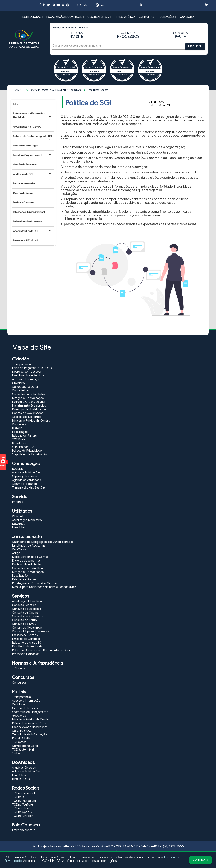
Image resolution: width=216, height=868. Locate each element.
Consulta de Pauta (24, 620)
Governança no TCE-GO (27, 127)
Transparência (21, 364)
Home (17, 90)
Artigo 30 (18, 553)
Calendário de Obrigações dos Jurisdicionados (43, 542)
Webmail (17, 516)
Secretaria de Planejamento (30, 712)
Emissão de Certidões (26, 639)
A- (81, 5)
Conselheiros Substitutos (29, 394)
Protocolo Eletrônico (26, 654)
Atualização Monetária (27, 520)
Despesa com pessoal (26, 372)
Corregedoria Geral (25, 387)
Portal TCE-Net (22, 738)
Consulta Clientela (24, 605)
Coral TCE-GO (22, 731)
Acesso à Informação (26, 379)
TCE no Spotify (22, 812)
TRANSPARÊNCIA (125, 17)
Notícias (17, 469)
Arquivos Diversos (24, 768)
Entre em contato (24, 830)
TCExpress (19, 742)
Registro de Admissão (26, 564)
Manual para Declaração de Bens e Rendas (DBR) (44, 587)
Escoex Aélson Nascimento (30, 727)
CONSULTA (128, 35)
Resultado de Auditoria (27, 646)
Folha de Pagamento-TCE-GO (32, 368)
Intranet (17, 502)
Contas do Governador (27, 413)
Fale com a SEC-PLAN (25, 241)
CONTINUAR (200, 860)
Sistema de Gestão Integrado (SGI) (33, 138)
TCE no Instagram (24, 801)
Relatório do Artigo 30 (27, 643)
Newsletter (19, 443)
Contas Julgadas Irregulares (31, 631)
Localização (20, 432)
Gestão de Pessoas (25, 708)
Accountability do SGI (32, 231)
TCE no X (18, 797)
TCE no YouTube (23, 805)
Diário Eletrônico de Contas (30, 557)
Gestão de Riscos (23, 193)
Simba (16, 753)
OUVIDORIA (187, 17)
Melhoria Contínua (24, 203)
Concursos (19, 424)
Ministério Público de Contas (31, 421)
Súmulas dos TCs (23, 447)
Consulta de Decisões (26, 609)
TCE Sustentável (23, 750)
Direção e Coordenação (28, 398)
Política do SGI (99, 90)
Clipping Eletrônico (24, 476)
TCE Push (18, 439)
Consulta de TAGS (24, 624)
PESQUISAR (195, 46)
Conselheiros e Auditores (29, 568)
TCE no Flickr (21, 808)
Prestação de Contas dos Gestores (36, 583)
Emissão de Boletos (25, 635)
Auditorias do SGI (32, 174)
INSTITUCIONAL (32, 17)
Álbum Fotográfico (24, 484)
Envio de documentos (26, 561)
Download (19, 524)
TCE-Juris (18, 668)
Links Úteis (19, 528)
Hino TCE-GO (21, 779)
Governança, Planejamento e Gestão (56, 90)
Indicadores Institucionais (28, 222)
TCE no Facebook (24, 793)
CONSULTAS (147, 17)
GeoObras (19, 549)
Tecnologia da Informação (29, 735)
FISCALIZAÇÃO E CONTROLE (65, 17)
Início (16, 104)
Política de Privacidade (27, 451)
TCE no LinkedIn (23, 816)
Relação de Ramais (24, 436)
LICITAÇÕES (168, 17)
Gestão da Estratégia (32, 146)
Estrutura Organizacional (32, 155)
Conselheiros (21, 391)
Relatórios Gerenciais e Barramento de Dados (42, 650)
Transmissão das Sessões (29, 488)
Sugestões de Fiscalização (29, 455)
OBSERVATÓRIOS (99, 17)
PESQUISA (76, 35)
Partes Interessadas (32, 184)
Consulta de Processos (27, 616)
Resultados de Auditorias (29, 546)
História (17, 428)
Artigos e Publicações (26, 473)
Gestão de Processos (32, 165)
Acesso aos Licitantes (27, 417)
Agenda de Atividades (26, 480)
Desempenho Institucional (29, 409)
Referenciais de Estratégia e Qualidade (32, 115)
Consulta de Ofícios (25, 613)
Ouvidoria (18, 383)
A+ (86, 5)
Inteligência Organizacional (29, 212)
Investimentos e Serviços (28, 376)
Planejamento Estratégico (29, 406)
